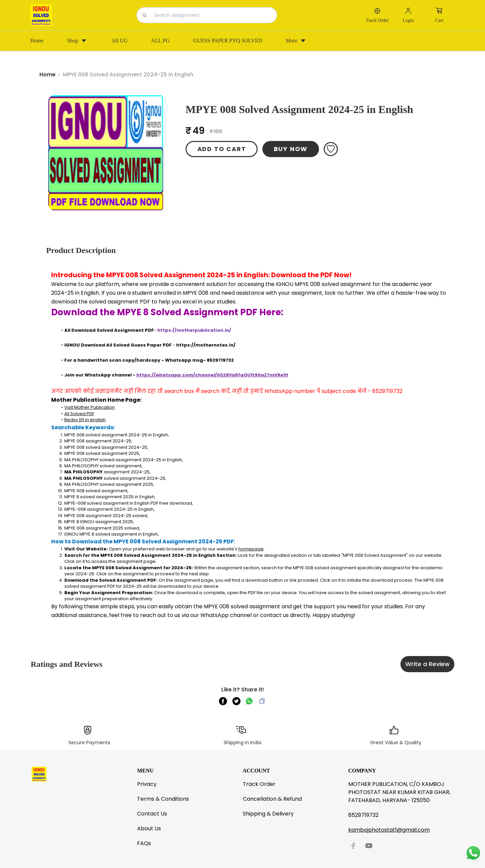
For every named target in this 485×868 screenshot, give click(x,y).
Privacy (147, 784)
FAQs (144, 843)
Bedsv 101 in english (85, 420)
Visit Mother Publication (90, 407)
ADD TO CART (222, 149)
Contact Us (152, 814)
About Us (149, 828)
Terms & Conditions (163, 799)
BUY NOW (291, 149)
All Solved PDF (79, 414)
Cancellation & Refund (272, 799)
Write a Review (427, 664)
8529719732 (363, 815)
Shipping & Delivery (268, 814)
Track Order (259, 784)
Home (47, 75)
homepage (251, 549)
